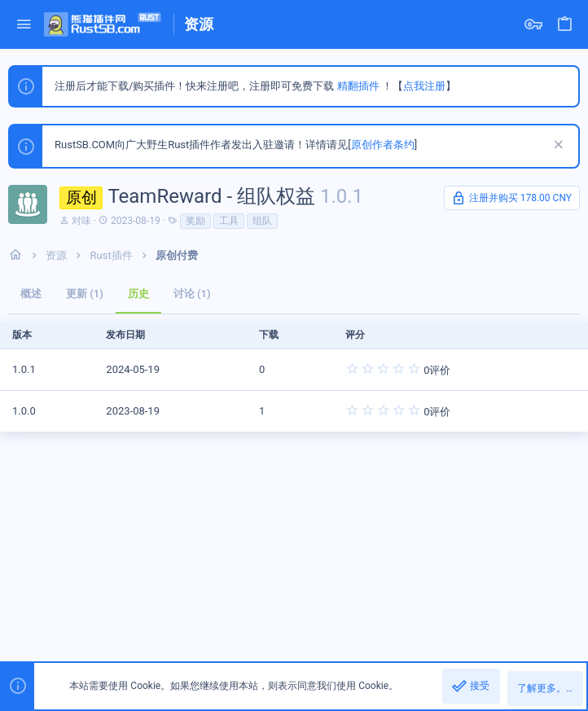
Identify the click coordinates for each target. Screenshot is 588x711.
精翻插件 (358, 86)
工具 (229, 221)
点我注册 (424, 86)
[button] (24, 25)
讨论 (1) (192, 294)
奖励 (195, 221)
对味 (81, 221)
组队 (262, 221)
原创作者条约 (383, 145)
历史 (138, 294)
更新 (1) (85, 294)
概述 (31, 294)
